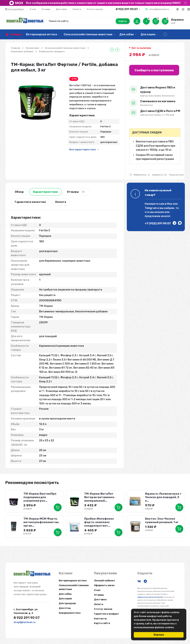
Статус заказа (95, 9)
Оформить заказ (104, 585)
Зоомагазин (32, 48)
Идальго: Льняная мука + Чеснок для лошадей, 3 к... (163, 497)
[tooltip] (112, 50)
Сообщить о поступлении (154, 70)
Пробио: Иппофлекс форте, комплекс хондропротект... (99, 522)
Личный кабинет (105, 581)
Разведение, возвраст (52, 51)
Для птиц (65, 608)
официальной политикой (150, 597)
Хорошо (159, 635)
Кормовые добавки (22, 51)
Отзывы (46, 9)
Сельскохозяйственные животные (88, 34)
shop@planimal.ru (159, 9)
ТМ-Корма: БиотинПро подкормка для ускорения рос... (40, 497)
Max (170, 204)
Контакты (100, 619)
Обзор (19, 192)
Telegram (151, 208)
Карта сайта (102, 623)
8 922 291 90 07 (127, 9)
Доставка (61, 9)
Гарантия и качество (30, 202)
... (109, 9)
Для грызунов (67, 603)
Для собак (127, 34)
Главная (15, 48)
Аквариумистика (70, 613)
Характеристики (45, 192)
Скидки (16, 34)
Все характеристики (83, 149)
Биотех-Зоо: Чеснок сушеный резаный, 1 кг (162, 520)
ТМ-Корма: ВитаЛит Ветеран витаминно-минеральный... (100, 497)
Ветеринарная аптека (41, 34)
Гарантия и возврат (107, 614)
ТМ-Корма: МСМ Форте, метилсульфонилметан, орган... (41, 522)
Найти (123, 21)
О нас (33, 9)
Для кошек (148, 34)
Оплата (77, 9)
